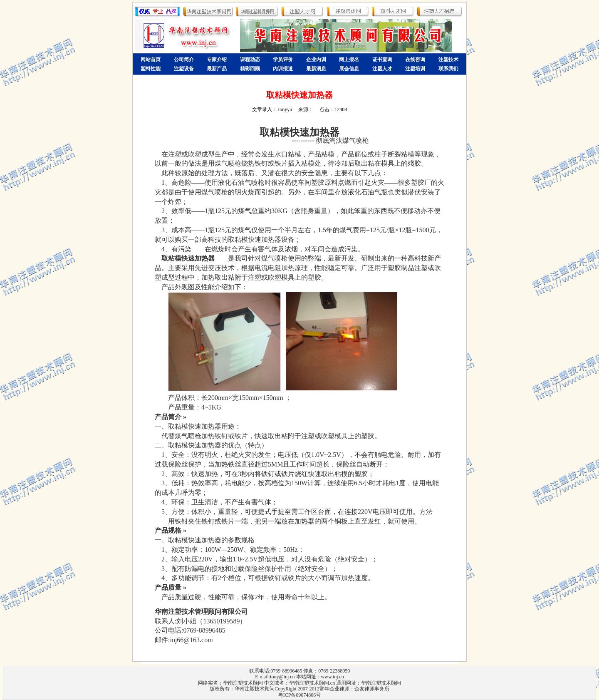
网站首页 (151, 60)
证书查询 (382, 60)
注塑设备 (184, 69)
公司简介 (184, 60)
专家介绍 (217, 60)
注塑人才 (382, 69)
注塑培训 (415, 69)
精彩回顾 (250, 69)
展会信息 (349, 69)
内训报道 (283, 69)
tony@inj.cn (282, 677)
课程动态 (250, 60)
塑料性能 (151, 69)
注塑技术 (448, 60)
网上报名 (349, 60)
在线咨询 (415, 60)
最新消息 (316, 69)
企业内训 (316, 60)
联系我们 (448, 69)
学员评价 (283, 60)
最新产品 (217, 69)
